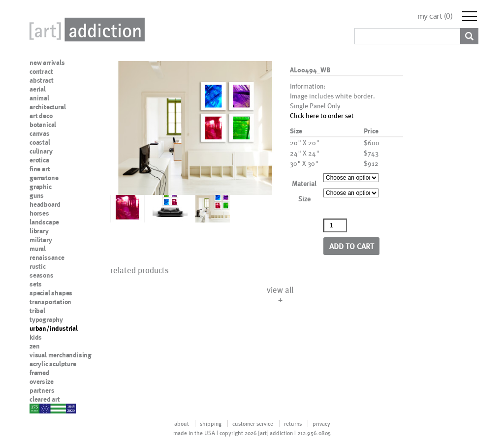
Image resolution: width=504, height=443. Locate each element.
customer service (253, 423)
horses (39, 213)
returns (293, 423)
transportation (50, 302)
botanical (43, 125)
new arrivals (47, 63)
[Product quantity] (335, 225)
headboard (45, 204)
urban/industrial (54, 328)
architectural (47, 107)
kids (36, 337)
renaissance (47, 257)
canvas (40, 133)
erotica (39, 160)
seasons (42, 275)
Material (304, 183)
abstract (41, 80)
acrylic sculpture (53, 364)
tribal (37, 311)
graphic (41, 187)
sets (36, 284)
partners (42, 390)
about (182, 423)
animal (39, 98)
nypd (37, 408)
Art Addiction (85, 30)
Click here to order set (322, 115)
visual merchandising (61, 355)
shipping (211, 423)
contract (41, 71)
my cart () (435, 16)
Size (304, 199)
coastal (40, 142)
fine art (40, 169)
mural (38, 249)
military (41, 240)
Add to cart (352, 246)
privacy (321, 423)
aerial (38, 89)
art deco (41, 116)
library (39, 231)
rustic (38, 266)
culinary (41, 151)
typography (46, 319)
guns (37, 195)
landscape (44, 222)
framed (40, 373)
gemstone (44, 178)
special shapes (51, 293)
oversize (41, 381)
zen (34, 346)
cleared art (45, 399)
